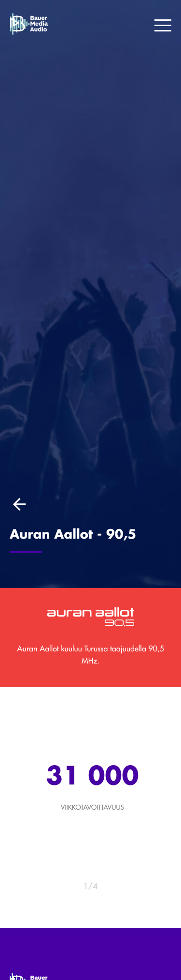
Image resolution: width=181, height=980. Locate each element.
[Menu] (163, 26)
